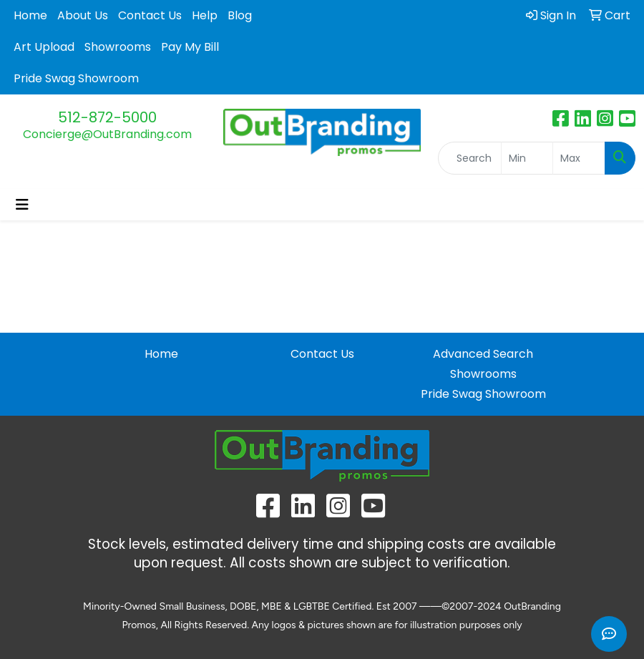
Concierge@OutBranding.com (107, 134)
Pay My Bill (190, 47)
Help (205, 15)
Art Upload (44, 47)
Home (30, 15)
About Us (83, 15)
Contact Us (150, 15)
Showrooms (118, 47)
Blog (240, 15)
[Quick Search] (470, 158)
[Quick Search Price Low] (527, 158)
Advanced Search (483, 354)
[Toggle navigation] (22, 205)
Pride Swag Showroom (76, 78)
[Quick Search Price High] (579, 158)
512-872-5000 (107, 117)
